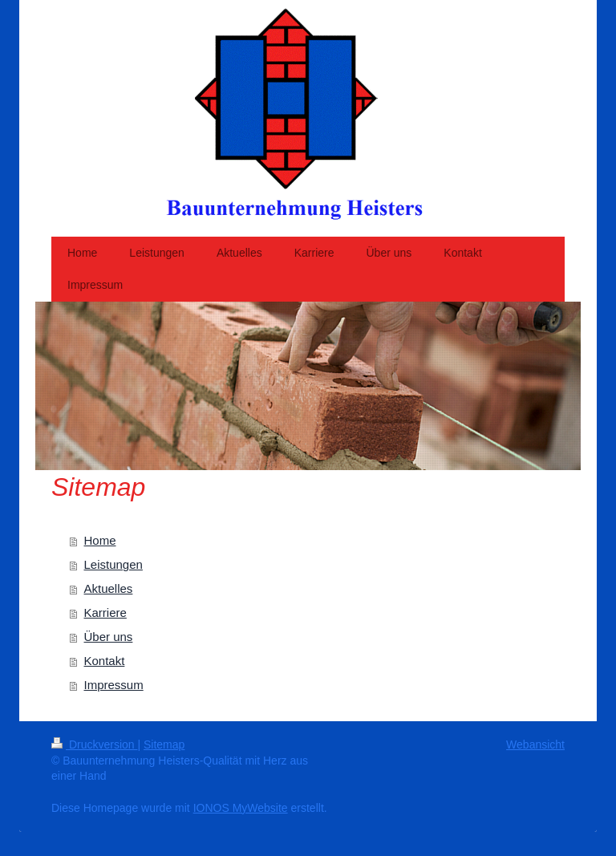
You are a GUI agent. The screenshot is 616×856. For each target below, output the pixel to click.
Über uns (109, 637)
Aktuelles (109, 588)
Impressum (114, 685)
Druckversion (94, 744)
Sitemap (164, 744)
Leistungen (113, 564)
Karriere (105, 613)
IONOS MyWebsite (241, 808)
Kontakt (105, 661)
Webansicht (535, 744)
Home (100, 540)
